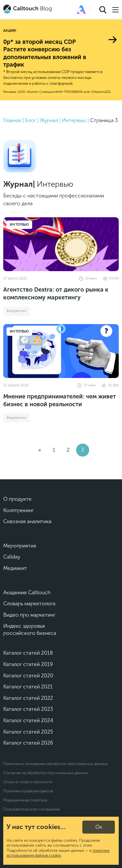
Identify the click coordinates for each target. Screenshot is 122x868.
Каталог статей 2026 (28, 743)
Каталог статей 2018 (28, 653)
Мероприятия (20, 546)
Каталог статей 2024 (28, 720)
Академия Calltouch (27, 592)
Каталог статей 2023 (28, 709)
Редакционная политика (25, 800)
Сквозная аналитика (27, 521)
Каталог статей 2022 (28, 698)
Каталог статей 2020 (28, 676)
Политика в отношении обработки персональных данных (55, 764)
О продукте (17, 499)
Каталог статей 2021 (28, 687)
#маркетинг (17, 311)
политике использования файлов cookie (58, 853)
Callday (12, 557)
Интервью (19, 225)
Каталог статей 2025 (28, 732)
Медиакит (15, 568)
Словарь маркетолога (29, 604)
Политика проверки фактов (28, 791)
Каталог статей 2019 (28, 664)
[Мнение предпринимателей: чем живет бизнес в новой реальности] (61, 351)
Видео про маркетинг (29, 615)
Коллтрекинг (18, 510)
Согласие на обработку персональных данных (46, 773)
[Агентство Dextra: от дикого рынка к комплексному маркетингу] (61, 244)
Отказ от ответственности (28, 782)
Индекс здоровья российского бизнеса (30, 629)
